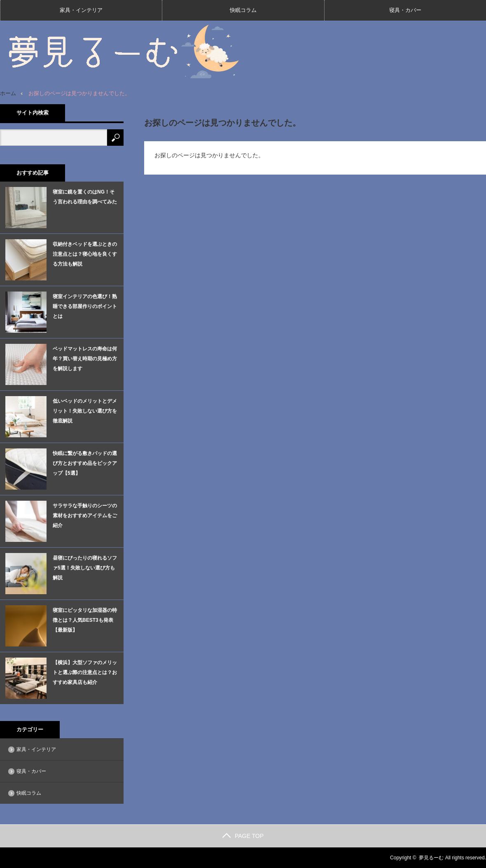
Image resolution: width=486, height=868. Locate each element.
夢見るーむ (431, 858)
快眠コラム (243, 10)
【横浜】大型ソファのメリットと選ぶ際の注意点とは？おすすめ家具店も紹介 (85, 672)
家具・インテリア (81, 10)
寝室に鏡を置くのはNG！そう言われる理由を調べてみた (85, 197)
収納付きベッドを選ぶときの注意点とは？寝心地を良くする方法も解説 (85, 254)
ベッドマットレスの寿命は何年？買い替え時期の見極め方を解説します (85, 359)
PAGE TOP (243, 836)
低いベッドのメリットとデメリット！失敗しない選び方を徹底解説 (85, 411)
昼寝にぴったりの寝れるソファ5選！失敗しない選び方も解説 (85, 568)
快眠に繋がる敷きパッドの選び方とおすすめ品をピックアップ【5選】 (85, 463)
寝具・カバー (405, 10)
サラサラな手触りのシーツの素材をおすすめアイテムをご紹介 (85, 516)
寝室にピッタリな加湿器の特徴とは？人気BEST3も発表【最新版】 (85, 620)
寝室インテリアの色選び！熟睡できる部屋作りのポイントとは (85, 306)
